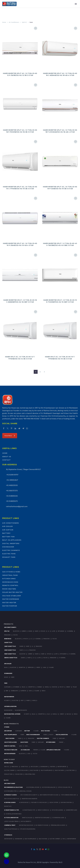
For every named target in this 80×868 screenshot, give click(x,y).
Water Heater (9, 603)
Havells (47, 687)
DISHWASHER (18, 839)
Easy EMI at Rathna (66, 802)
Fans (6, 683)
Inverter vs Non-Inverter (29, 799)
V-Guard (51, 667)
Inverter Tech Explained (42, 818)
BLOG (6, 780)
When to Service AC (43, 810)
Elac (49, 714)
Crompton (22, 667)
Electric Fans (9, 554)
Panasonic (7, 635)
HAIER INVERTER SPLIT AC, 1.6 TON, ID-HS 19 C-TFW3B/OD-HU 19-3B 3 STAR (20, 188)
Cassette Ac (8, 642)
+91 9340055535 (12, 496)
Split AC (24, 22)
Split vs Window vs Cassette (29, 795)
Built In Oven (10, 738)
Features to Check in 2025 (39, 802)
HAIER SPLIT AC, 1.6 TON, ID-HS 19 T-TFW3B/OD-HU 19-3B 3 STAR (60, 358)
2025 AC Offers (54, 802)
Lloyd (53, 631)
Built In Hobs (45, 731)
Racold (69, 714)
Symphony (31, 667)
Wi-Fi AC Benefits (26, 821)
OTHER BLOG (8, 835)
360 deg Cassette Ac (11, 658)
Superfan (23, 691)
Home (4, 22)
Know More (10, 436)
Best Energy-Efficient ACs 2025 (49, 795)
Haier (36, 631)
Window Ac (8, 639)
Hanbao (40, 687)
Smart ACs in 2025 (27, 818)
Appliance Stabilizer (53, 750)
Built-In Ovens (59, 770)
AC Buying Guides (10, 802)
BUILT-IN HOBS (43, 839)
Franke (61, 742)
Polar (75, 687)
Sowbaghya (14, 691)
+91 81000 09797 (12, 475)
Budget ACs (8, 806)
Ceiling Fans (19, 774)
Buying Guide (9, 763)
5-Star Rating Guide (58, 818)
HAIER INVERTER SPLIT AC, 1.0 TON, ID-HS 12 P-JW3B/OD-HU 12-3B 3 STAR (20, 74)
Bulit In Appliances (47, 770)
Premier (36, 750)
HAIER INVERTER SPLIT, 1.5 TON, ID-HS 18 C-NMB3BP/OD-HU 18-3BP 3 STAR (20, 301)
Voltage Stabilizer (12, 596)
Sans (21, 746)
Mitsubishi (61, 631)
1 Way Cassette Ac (10, 646)
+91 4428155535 (12, 485)
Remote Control (10, 585)
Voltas (15, 635)
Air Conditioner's (10, 627)
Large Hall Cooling (25, 791)
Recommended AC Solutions (13, 787)
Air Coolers (34, 767)
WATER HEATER (8, 839)
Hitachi (43, 631)
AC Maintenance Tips (29, 810)
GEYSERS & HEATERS (10, 706)
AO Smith (7, 700)
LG (25, 738)
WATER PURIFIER (72, 839)
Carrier (24, 631)
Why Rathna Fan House (26, 825)
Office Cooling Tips (64, 787)
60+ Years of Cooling (42, 825)
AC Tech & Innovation (11, 818)
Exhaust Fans (9, 557)
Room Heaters (9, 589)
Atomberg (16, 687)
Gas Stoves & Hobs (11, 572)
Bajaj (6, 667)
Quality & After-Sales (11, 829)
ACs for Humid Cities (10, 791)
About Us (7, 457)
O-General (70, 631)
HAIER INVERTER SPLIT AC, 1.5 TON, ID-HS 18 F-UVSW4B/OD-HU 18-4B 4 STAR (60, 131)
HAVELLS (35, 700)
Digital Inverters (11, 543)
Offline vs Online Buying (28, 829)
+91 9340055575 (12, 501)
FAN (64, 839)
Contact (6, 460)
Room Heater (8, 710)
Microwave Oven (10, 582)
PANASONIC (31, 738)
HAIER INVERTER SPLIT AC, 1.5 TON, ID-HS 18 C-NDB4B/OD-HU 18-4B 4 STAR (60, 74)
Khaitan (55, 687)
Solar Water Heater (12, 592)
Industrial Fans (10, 575)
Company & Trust (10, 825)
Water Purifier (10, 606)
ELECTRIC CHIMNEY (55, 839)
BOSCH (51, 735)
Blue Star (15, 700)
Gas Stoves (24, 742)
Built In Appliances (11, 735)
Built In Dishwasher (33, 735)
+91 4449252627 (12, 480)
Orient (38, 667)
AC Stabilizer (25, 750)
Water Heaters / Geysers (12, 714)
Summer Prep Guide (71, 810)
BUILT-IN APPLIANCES (30, 839)
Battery (6, 533)
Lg (48, 631)
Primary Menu (76, 4)
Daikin (30, 631)
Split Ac (7, 631)
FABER (28, 700)
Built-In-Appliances (12, 540)
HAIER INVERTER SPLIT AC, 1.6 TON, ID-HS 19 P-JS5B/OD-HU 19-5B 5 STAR (60, 188)
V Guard (37, 691)
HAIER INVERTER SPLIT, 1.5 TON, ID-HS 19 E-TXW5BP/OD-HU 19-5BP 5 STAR (60, 301)
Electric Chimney (9, 770)
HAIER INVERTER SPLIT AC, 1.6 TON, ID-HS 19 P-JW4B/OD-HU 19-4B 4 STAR (20, 244)
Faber (12, 677)
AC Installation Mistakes (13, 814)
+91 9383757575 (12, 491)
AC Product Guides (10, 795)
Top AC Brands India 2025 (68, 795)
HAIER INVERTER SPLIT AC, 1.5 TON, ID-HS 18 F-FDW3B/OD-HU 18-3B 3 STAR (20, 131)
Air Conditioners (14, 22)
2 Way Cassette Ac (10, 650)
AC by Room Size (24, 802)
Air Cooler (7, 526)
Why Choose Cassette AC (12, 799)
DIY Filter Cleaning (57, 810)
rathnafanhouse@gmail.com (17, 506)
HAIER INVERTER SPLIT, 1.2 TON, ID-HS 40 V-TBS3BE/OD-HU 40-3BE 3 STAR (60, 244)
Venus (43, 691)
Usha (44, 667)
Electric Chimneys (11, 550)
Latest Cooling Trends (11, 821)
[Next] (44, 372)
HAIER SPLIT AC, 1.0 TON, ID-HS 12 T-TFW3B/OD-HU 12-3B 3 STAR (20, 358)
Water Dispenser (11, 599)
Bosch (6, 677)
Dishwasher (8, 547)
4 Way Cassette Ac (10, 654)
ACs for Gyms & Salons (49, 787)
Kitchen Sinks (9, 579)
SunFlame (62, 738)
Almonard (7, 687)
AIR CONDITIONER (10, 783)
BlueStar (16, 631)
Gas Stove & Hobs (22, 770)
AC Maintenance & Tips (12, 810)
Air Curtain (8, 530)
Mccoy (62, 687)
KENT (22, 700)
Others (7, 727)
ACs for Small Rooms (33, 787)
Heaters (53, 767)
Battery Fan (8, 537)
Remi (7, 691)
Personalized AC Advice (58, 825)
